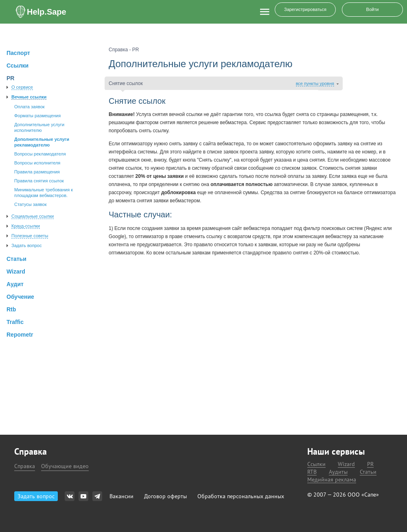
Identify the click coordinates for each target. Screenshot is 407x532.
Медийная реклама (332, 480)
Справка (25, 466)
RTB (312, 472)
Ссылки (316, 464)
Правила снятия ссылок (39, 181)
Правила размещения (37, 172)
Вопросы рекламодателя (40, 154)
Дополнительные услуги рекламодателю (42, 142)
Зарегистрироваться (305, 9)
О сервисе (22, 87)
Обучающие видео (65, 466)
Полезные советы (30, 236)
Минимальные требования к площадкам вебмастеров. (44, 193)
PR (370, 464)
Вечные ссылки (29, 97)
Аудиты (338, 472)
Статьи (368, 472)
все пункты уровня (315, 83)
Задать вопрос (26, 245)
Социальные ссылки (33, 216)
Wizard (346, 464)
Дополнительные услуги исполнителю (39, 127)
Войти (373, 9)
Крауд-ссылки (26, 226)
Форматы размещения (37, 116)
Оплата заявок (30, 107)
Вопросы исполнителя (37, 163)
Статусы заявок (31, 204)
